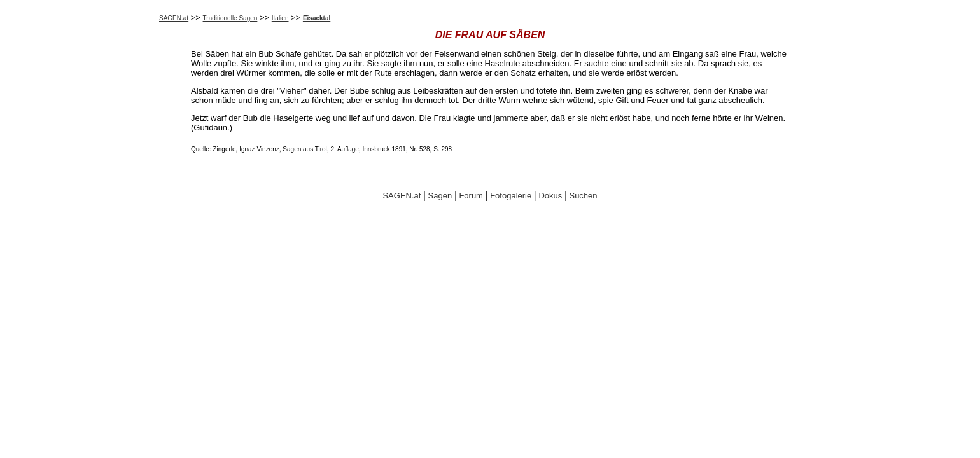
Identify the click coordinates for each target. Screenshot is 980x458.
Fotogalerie (511, 196)
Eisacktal (317, 18)
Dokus (550, 196)
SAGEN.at (174, 18)
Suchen (583, 196)
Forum (471, 196)
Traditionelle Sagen (230, 18)
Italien (280, 18)
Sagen (440, 196)
